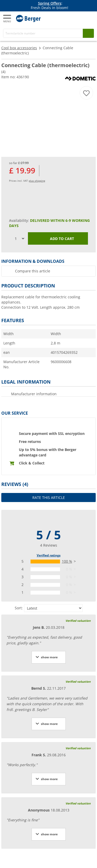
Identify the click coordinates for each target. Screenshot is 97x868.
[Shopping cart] (89, 18)
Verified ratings (49, 555)
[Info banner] (49, 6)
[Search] (43, 33)
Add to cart (58, 239)
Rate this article (49, 497)
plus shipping (37, 181)
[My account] (79, 18)
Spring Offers (50, 3)
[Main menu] (8, 19)
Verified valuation (78, 621)
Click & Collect (32, 463)
